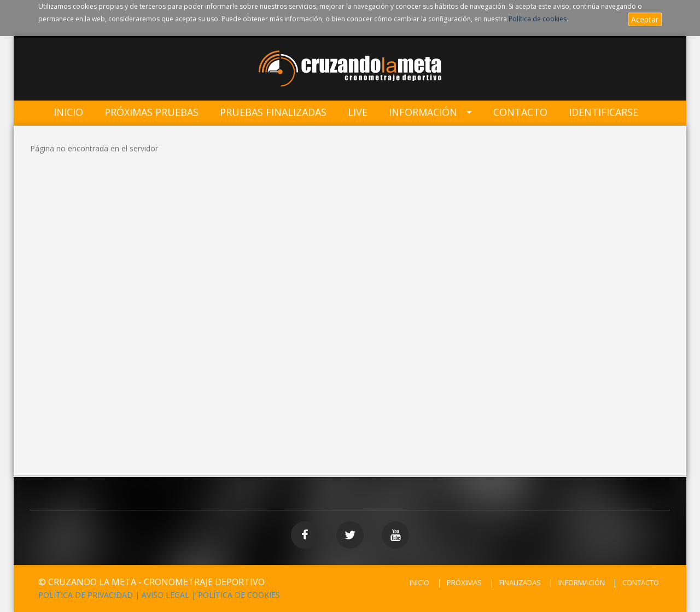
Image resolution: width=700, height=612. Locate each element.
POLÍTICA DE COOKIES (239, 595)
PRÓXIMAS (464, 582)
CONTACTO (641, 582)
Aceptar (645, 19)
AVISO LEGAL (165, 595)
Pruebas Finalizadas (273, 112)
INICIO (419, 582)
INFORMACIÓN (582, 582)
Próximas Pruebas (151, 112)
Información (423, 112)
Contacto (520, 112)
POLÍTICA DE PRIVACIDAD (86, 595)
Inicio (68, 112)
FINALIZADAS (520, 582)
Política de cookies (538, 19)
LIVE (358, 112)
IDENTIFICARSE (603, 112)
